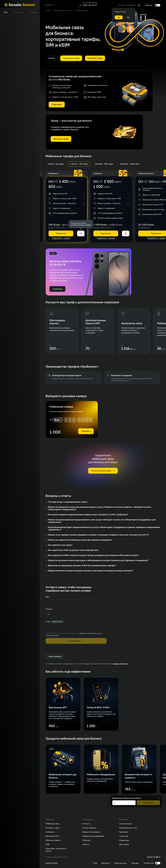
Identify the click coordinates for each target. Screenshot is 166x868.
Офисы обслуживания (91, 832)
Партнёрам (124, 832)
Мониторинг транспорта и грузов (56, 850)
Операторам (124, 840)
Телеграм (135, 863)
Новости (86, 844)
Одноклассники (120, 863)
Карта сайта (124, 844)
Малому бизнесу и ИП (128, 828)
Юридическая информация (93, 836)
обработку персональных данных (90, 633)
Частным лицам (125, 824)
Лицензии (86, 840)
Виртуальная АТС (52, 836)
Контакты (86, 824)
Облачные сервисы (53, 840)
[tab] (6, 12)
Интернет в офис (53, 828)
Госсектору (124, 836)
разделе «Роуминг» (121, 664)
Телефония (50, 832)
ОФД (48, 844)
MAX (95, 863)
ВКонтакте (106, 863)
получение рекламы (52, 635)
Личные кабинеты (89, 828)
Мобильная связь (52, 824)
